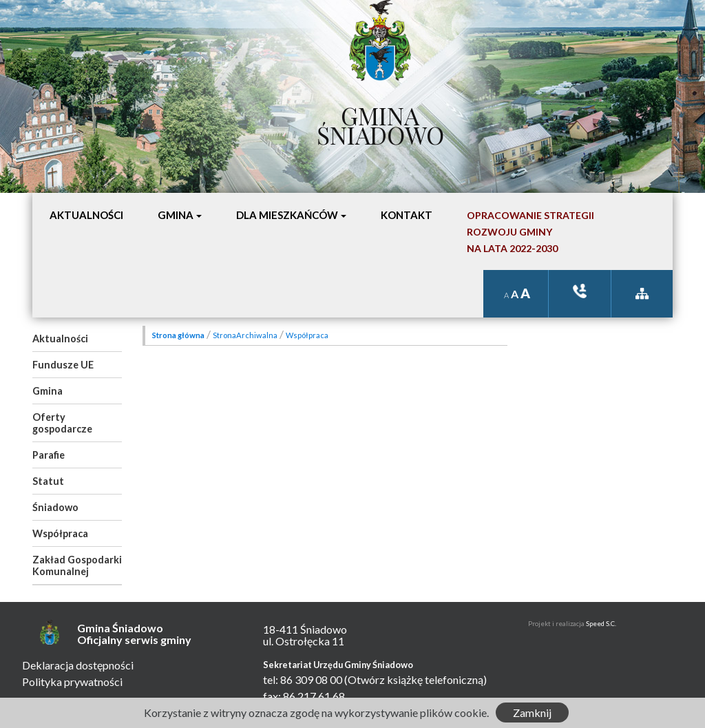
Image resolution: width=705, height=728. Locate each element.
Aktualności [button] (86, 215)
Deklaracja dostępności (78, 665)
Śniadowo (55, 507)
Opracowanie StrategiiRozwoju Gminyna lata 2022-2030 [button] (530, 232)
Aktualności (60, 339)
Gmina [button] (176, 215)
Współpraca (60, 533)
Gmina (48, 391)
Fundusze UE (63, 365)
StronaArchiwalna (245, 335)
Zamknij (532, 713)
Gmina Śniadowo (380, 122)
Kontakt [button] (407, 215)
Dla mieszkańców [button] (287, 215)
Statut (48, 481)
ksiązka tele (580, 291)
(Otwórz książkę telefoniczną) (415, 679)
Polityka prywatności (72, 682)
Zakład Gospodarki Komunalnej (77, 565)
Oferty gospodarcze (62, 423)
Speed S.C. (601, 624)
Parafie (49, 455)
